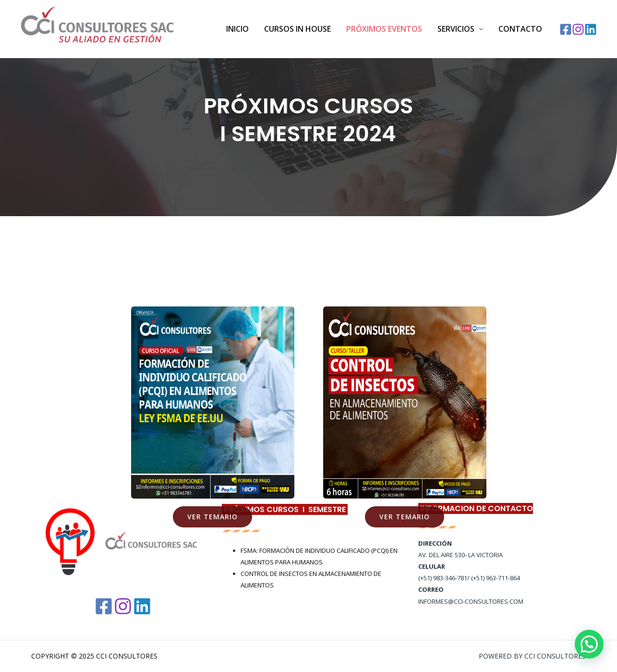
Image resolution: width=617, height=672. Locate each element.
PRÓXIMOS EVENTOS (384, 29)
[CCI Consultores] (97, 28)
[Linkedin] (591, 29)
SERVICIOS (456, 29)
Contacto (520, 29)
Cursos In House (297, 29)
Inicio (237, 29)
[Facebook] (566, 29)
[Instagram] (578, 29)
